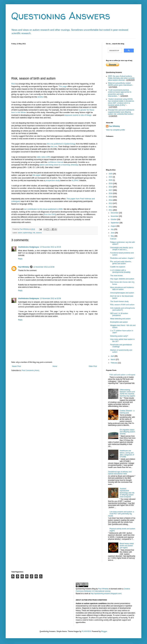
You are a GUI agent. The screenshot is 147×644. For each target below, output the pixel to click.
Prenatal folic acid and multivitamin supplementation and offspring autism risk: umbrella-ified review (121, 112)
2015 (111, 197)
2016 (111, 193)
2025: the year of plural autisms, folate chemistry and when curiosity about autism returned (121, 78)
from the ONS (50, 214)
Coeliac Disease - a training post (127, 412)
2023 (111, 177)
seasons (39, 233)
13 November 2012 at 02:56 (51, 298)
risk (34, 233)
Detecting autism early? (119, 336)
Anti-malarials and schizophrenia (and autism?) (122, 309)
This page (63, 86)
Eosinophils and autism (119, 322)
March (113, 360)
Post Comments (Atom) (30, 370)
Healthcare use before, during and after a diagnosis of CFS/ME (127, 454)
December (115, 213)
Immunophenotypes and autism (122, 293)
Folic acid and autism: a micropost (122, 375)
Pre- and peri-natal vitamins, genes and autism (121, 263)
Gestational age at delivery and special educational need (120, 473)
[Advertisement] (54, 60)
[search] (115, 50)
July (112, 229)
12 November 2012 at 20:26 (51, 247)
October (114, 219)
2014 (111, 200)
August (114, 226)
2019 (111, 184)
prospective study (53, 180)
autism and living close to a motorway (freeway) (59, 165)
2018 (111, 187)
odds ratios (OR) (43, 157)
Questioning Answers (61, 16)
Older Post (93, 366)
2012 (111, 207)
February (114, 363)
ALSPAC (75, 180)
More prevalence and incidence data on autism (122, 288)
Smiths (40, 97)
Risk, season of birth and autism (122, 305)
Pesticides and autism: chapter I (122, 258)
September (115, 223)
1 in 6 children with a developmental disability (120, 271)
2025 (111, 174)
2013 (111, 203)
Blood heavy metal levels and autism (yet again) (127, 546)
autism (20, 233)
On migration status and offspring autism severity (127, 432)
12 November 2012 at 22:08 (44, 267)
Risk (13, 84)
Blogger (104, 631)
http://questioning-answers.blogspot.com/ (106, 594)
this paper (37, 175)
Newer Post (16, 366)
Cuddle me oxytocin (118, 267)
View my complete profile (115, 130)
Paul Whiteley (24, 267)
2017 (111, 190)
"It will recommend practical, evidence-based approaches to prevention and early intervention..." (120, 93)
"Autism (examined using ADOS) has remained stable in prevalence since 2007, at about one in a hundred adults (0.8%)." (121, 102)
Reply (20, 259)
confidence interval (55, 162)
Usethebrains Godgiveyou (29, 247)
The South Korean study (119, 301)
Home (55, 366)
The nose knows (116, 276)
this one (54, 146)
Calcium (113, 239)
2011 (111, 210)
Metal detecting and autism (120, 319)
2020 (111, 180)
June (113, 233)
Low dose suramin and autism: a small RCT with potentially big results (121, 514)
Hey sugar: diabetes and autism (122, 279)
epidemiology (28, 233)
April (113, 356)
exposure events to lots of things (78, 115)
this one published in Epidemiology (61, 144)
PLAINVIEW (86, 631)
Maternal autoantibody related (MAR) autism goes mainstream (120, 84)
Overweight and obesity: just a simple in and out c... (122, 249)
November (115, 216)
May (113, 236)
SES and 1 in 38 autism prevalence (119, 314)
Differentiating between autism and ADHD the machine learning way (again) (127, 393)
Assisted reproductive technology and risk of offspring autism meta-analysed (127, 493)
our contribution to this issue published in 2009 (43, 209)
